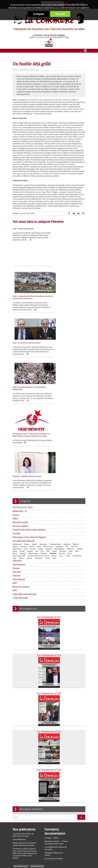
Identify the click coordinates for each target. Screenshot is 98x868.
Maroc (15, 433)
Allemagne (43, 424)
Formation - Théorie (52, 717)
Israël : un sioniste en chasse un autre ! (27, 303)
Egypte (41, 428)
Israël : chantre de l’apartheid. (23, 229)
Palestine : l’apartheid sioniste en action (65, 351)
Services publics (20, 406)
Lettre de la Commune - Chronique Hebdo (29, 753)
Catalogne (59, 426)
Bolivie (32, 426)
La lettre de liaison (41, 757)
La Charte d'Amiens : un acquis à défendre (28, 808)
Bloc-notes (32, 761)
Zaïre (54, 438)
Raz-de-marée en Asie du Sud (39, 435)
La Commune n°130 (49, 497)
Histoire (16, 455)
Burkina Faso (48, 426)
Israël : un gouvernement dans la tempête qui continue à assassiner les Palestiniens (67, 255)
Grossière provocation (21, 838)
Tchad (68, 435)
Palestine (53, 433)
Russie (54, 435)
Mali (77, 431)
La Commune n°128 (49, 573)
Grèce (15, 431)
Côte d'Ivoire (17, 428)
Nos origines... (18, 815)
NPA (15, 470)
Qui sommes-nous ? (21, 746)
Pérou (69, 433)
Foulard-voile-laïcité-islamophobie (29, 409)
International (19, 459)
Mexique (23, 433)
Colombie (74, 426)
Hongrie (30, 431)
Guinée (22, 431)
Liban (71, 431)
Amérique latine (55, 424)
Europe (16, 448)
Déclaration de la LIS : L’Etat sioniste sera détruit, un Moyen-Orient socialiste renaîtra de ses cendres (29, 354)
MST (15, 463)
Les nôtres (18, 750)
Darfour (33, 428)
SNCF (15, 398)
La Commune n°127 (49, 611)
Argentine (67, 424)
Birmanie (24, 426)
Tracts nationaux (20, 761)
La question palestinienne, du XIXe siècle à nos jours (23, 714)
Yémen (47, 438)
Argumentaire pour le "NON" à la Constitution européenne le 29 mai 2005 (29, 843)
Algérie (34, 424)
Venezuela (38, 438)
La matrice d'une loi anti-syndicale (25, 812)
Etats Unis (71, 428)
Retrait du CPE (18, 847)
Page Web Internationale (24, 474)
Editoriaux (17, 757)
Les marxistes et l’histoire (54, 738)
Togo (14, 438)
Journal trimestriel (37, 746)
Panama (62, 433)
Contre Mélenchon (19, 719)
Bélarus (15, 426)
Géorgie (80, 428)
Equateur (49, 428)
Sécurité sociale (20, 402)
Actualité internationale (24, 420)
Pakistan (44, 433)
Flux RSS (54, 861)
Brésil (39, 426)
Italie (48, 431)
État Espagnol (60, 428)
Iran (42, 431)
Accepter (60, 14)
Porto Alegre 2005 (19, 435)
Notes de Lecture (21, 466)
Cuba (26, 428)
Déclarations (28, 757)
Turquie (21, 438)
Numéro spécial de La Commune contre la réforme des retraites (24, 724)
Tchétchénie (77, 435)
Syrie (61, 435)
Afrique (27, 424)
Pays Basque (19, 444)
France (16, 394)
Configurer (39, 14)
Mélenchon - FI (20, 391)
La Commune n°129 (49, 535)
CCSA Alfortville (20, 477)
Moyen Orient (33, 433)
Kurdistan (63, 431)
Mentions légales (68, 861)
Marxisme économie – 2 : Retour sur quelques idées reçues (56, 722)
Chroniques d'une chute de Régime (29, 417)
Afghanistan (17, 424)
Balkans (76, 424)
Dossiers (17, 451)
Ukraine (29, 438)
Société (16, 413)
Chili (67, 426)
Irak (37, 431)
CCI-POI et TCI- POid (23, 387)
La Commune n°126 (49, 649)
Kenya (54, 431)
